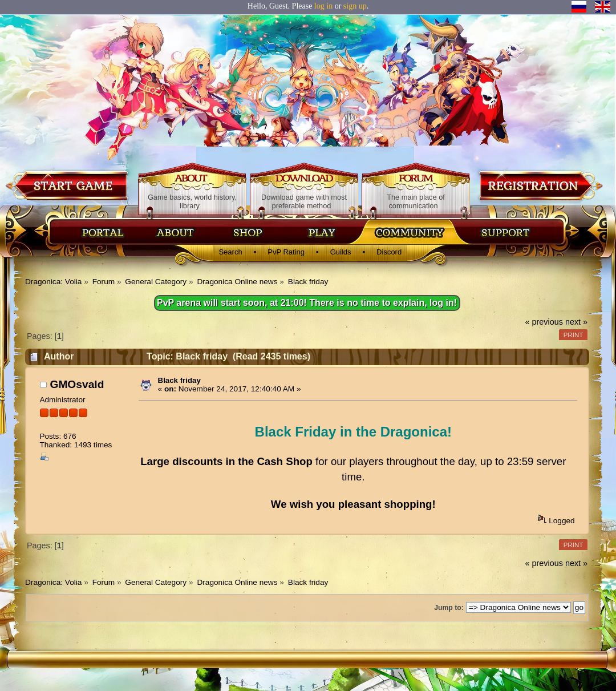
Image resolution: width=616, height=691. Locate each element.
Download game (68, 185)
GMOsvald (77, 384)
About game (193, 179)
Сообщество (409, 232)
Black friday (179, 380)
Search (230, 252)
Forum (416, 179)
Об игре (176, 232)
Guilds (341, 252)
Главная (103, 232)
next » (576, 322)
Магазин (248, 232)
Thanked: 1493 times (76, 445)
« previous (544, 322)
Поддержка (505, 232)
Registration (540, 185)
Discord (389, 252)
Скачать (323, 232)
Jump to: (449, 608)
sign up (355, 6)
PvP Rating (286, 252)
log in (323, 6)
